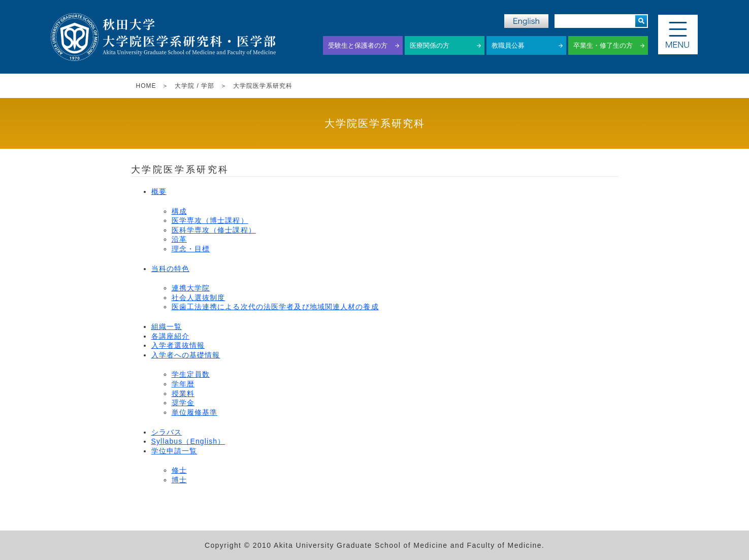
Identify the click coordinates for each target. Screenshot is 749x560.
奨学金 (183, 403)
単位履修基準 (195, 412)
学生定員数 (191, 374)
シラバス (167, 432)
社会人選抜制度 (199, 298)
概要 (159, 191)
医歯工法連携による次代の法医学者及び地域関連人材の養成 (275, 307)
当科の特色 (171, 269)
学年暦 (183, 384)
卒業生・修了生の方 (603, 45)
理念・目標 (191, 249)
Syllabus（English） (188, 441)
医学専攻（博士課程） (210, 220)
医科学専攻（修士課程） (214, 230)
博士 (179, 480)
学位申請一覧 (174, 451)
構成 (179, 211)
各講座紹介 (171, 336)
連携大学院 (191, 288)
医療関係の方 (430, 45)
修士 (179, 470)
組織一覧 (167, 326)
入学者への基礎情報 (186, 355)
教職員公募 (508, 45)
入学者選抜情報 (178, 345)
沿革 (179, 239)
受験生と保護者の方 (358, 45)
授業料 (183, 393)
